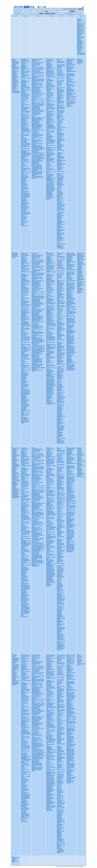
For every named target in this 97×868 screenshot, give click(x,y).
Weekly (21, 7)
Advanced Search (70, 13)
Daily (16, 7)
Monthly (27, 7)
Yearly (32, 7)
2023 (43, 7)
